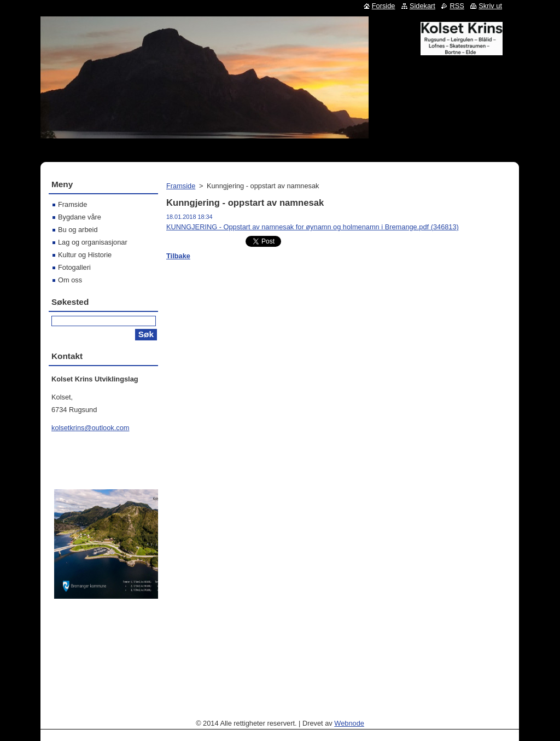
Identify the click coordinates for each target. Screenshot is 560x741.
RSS (457, 6)
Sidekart (422, 6)
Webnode (349, 723)
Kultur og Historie (85, 255)
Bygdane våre (80, 217)
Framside (181, 186)
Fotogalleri (74, 267)
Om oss (70, 280)
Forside (384, 6)
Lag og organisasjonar (93, 242)
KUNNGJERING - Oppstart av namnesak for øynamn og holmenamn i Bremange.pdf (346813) (313, 227)
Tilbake (178, 256)
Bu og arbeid (78, 230)
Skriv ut (490, 6)
